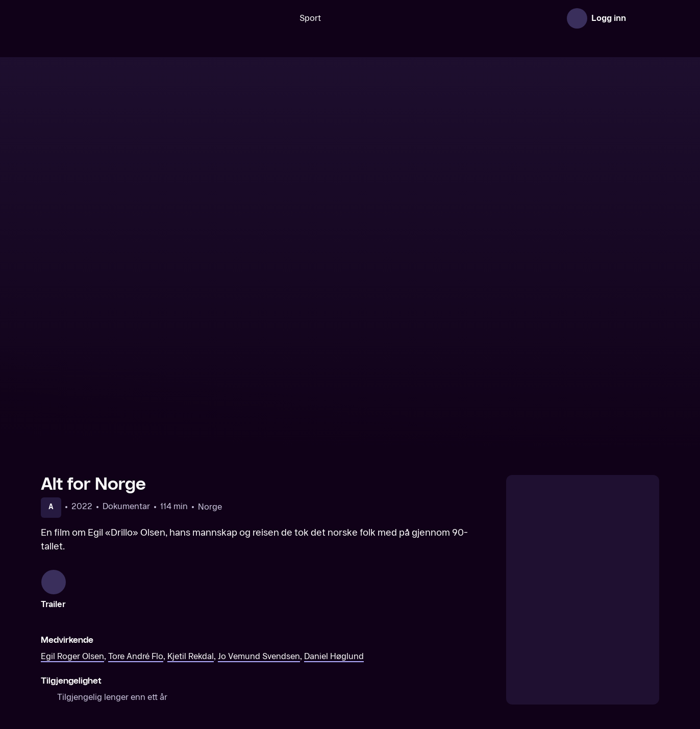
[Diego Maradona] (271, 627)
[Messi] (114, 627)
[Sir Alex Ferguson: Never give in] (429, 627)
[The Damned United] (586, 627)
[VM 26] (390, 18)
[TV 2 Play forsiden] (117, 18)
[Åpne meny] (645, 18)
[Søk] (240, 18)
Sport (278, 18)
